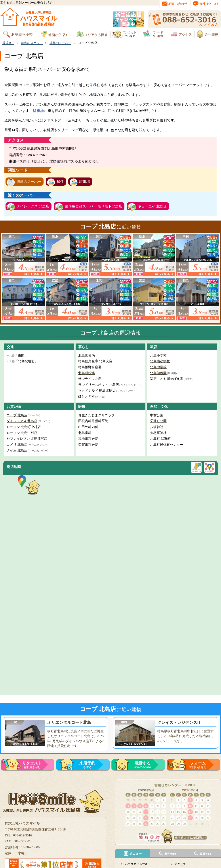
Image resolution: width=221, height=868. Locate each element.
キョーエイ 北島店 (152, 206)
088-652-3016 (143, 765)
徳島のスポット (32, 43)
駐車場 (38, 111)
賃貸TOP (8, 43)
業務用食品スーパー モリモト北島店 (93, 206)
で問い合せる (198, 765)
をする (87, 765)
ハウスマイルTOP (136, 864)
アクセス (180, 864)
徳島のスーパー (60, 43)
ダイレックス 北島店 (33, 206)
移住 (97, 85)
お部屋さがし (32, 765)
